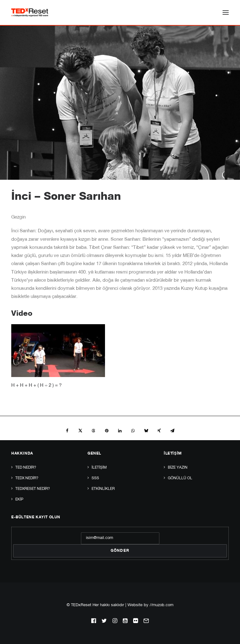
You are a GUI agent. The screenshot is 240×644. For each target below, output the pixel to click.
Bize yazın (178, 468)
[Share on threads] (93, 431)
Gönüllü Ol (180, 478)
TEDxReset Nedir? (33, 489)
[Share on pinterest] (107, 431)
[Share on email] (172, 431)
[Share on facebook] (67, 431)
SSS (95, 478)
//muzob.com (162, 605)
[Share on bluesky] (146, 431)
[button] (226, 13)
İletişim (99, 468)
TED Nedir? (26, 468)
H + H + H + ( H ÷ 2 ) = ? (36, 386)
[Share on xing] (159, 431)
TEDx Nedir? (27, 478)
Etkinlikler (103, 489)
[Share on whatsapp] (133, 431)
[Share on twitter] (80, 431)
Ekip (19, 500)
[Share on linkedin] (120, 431)
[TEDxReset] (30, 13)
